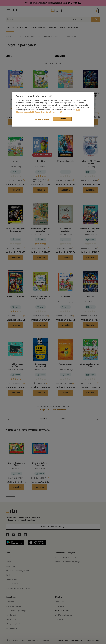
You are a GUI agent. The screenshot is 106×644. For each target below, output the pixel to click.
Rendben (62, 119)
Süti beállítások (42, 119)
